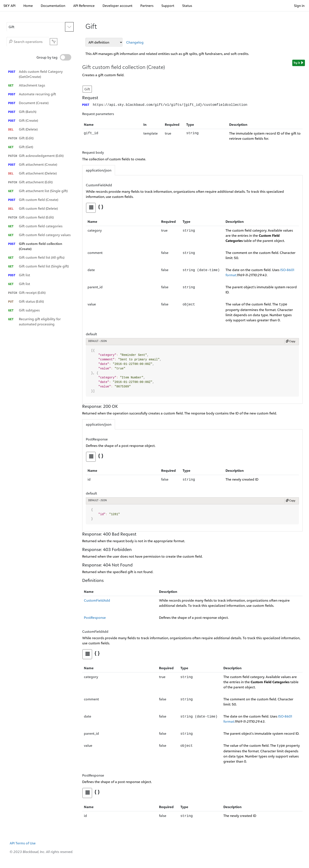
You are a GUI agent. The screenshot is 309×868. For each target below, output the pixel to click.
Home (28, 6)
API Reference (84, 6)
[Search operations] (28, 42)
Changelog (135, 42)
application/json (99, 170)
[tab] (91, 207)
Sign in (299, 6)
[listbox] (41, 195)
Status (187, 6)
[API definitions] (104, 42)
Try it (299, 63)
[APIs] (40, 27)
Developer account (117, 6)
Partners (147, 6)
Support (168, 6)
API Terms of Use (23, 843)
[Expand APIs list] (69, 27)
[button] (36, 27)
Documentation (53, 6)
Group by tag (54, 57)
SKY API (9, 6)
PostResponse (95, 617)
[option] (41, 74)
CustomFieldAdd (97, 600)
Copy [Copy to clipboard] (291, 341)
